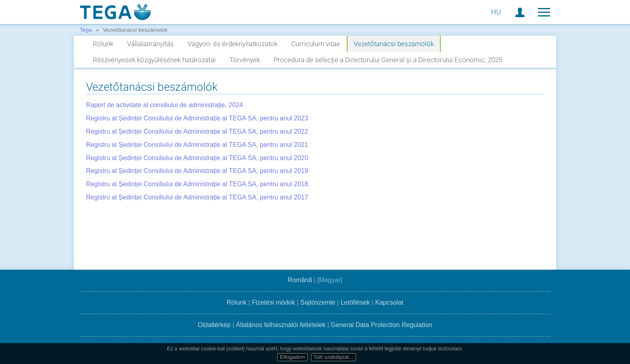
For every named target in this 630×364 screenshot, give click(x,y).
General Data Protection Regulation (381, 325)
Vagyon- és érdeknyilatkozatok (233, 44)
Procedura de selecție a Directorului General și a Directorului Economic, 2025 (388, 60)
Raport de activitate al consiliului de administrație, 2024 (164, 105)
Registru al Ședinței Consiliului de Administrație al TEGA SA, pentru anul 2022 (197, 131)
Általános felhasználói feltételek (281, 325)
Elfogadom (292, 357)
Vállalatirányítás (150, 44)
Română (300, 280)
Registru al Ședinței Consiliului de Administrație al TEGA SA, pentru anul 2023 (197, 118)
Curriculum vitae (316, 44)
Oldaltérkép (214, 325)
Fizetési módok (274, 302)
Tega (86, 30)
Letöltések (355, 302)
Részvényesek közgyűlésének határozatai (154, 60)
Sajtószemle (318, 302)
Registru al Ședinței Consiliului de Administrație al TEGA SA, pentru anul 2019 (197, 171)
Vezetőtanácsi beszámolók (394, 44)
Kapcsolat (389, 302)
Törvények (245, 60)
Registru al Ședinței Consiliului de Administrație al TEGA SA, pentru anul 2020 (197, 158)
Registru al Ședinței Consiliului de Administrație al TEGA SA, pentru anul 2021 (197, 145)
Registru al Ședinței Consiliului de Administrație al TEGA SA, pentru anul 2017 (197, 197)
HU (496, 12)
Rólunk (103, 44)
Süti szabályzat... (333, 357)
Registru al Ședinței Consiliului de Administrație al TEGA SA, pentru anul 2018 (197, 184)
